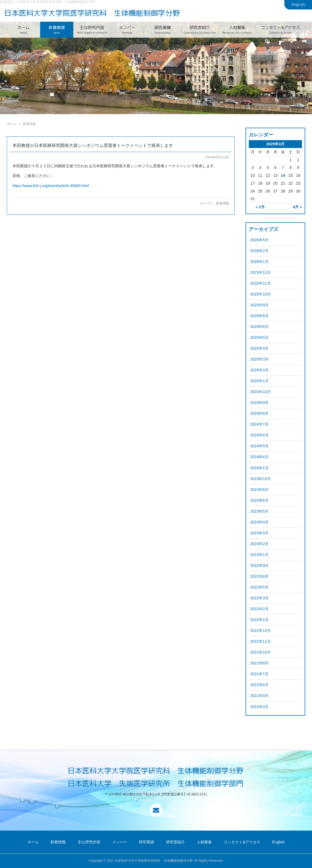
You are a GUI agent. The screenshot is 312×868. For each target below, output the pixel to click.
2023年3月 (259, 533)
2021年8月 (259, 663)
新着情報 (57, 30)
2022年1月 (259, 620)
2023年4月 (259, 522)
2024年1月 (259, 468)
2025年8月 (259, 316)
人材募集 (237, 30)
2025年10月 (260, 294)
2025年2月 (259, 370)
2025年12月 (260, 272)
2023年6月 (259, 500)
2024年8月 (259, 413)
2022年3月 (259, 598)
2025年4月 (259, 348)
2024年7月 (259, 424)
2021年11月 (260, 641)
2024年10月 (260, 392)
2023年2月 (259, 544)
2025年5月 (259, 337)
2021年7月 (259, 674)
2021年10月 (260, 652)
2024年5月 (259, 446)
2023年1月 (259, 555)
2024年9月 (259, 403)
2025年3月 (259, 359)
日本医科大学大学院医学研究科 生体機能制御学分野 (92, 13)
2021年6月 (259, 685)
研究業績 (163, 30)
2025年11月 (260, 283)
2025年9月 (259, 305)
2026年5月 (259, 240)
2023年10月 (260, 479)
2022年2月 (259, 609)
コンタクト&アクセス (281, 30)
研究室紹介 (200, 30)
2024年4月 (259, 457)
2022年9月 (259, 565)
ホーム (23, 30)
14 (283, 175)
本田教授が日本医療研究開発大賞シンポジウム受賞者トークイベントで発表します (93, 145)
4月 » (297, 207)
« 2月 (260, 207)
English (298, 5)
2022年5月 (259, 587)
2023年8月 (259, 490)
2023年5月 (259, 511)
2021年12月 (260, 631)
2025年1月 (259, 381)
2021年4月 (259, 696)
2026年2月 (259, 251)
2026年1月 (259, 262)
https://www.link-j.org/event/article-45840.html (51, 186)
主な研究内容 (92, 30)
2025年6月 (259, 327)
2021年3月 (259, 707)
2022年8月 (259, 576)
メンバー (127, 30)
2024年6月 (259, 435)
